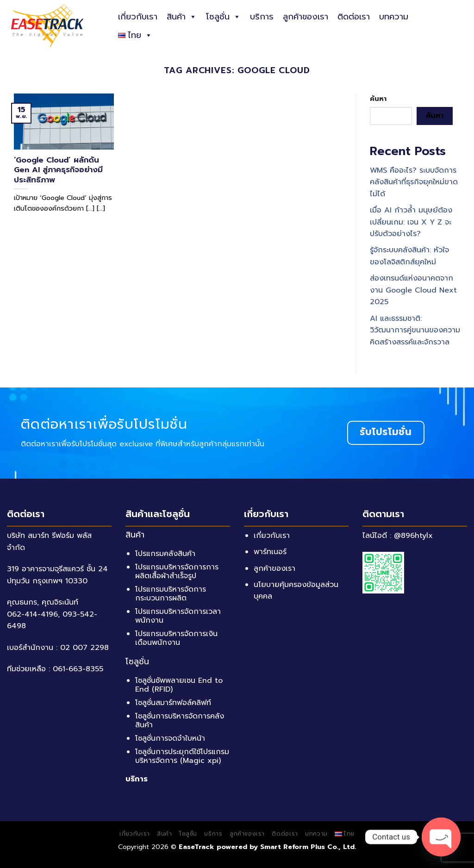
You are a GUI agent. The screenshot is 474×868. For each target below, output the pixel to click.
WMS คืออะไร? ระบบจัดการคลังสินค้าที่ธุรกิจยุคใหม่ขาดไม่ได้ (414, 182)
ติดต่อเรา (354, 17)
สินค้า (182, 17)
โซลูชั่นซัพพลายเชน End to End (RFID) (179, 685)
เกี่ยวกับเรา (138, 17)
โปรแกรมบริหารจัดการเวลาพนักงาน (178, 616)
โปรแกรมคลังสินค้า (165, 554)
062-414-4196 (32, 614)
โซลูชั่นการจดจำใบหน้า (170, 738)
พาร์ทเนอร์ (270, 552)
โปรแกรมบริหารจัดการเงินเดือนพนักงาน (176, 638)
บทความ (394, 17)
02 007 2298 (84, 648)
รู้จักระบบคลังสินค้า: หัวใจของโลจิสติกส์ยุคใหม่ (409, 256)
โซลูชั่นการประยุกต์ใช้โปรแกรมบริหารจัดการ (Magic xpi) (182, 756)
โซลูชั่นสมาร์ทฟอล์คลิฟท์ (173, 703)
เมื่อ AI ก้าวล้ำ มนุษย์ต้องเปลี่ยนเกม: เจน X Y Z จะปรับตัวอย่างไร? (411, 222)
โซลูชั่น (223, 17)
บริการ (262, 17)
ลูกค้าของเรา (306, 17)
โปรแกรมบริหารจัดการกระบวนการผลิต (171, 594)
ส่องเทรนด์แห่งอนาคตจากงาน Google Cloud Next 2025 (413, 290)
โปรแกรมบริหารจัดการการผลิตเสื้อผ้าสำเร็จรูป (177, 571)
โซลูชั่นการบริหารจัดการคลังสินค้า (180, 721)
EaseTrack (196, 847)
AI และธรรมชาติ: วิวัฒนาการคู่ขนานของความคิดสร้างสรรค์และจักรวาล (415, 330)
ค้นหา (378, 99)
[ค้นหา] (464, 25)
